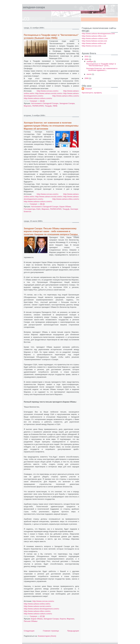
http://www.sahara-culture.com (95, 38)
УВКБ (55, 106)
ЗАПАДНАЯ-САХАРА (34, 7)
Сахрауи (88, 89)
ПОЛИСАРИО (38, 106)
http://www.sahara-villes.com (94, 36)
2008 (87, 78)
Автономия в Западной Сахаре (45, 103)
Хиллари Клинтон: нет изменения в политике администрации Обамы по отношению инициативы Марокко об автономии (51, 126)
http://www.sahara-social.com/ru (49, 93)
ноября (90, 61)
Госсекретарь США (32, 209)
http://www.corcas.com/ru (47, 91)
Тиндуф (48, 106)
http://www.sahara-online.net (94, 43)
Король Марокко (67, 619)
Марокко (28, 106)
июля (89, 74)
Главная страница (51, 631)
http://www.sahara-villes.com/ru (66, 96)
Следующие (29, 631)
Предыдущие (73, 631)
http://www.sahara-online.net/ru (37, 604)
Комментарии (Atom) (47, 636)
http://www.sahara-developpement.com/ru (41, 609)
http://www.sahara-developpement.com (98, 34)
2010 (87, 56)
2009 (87, 59)
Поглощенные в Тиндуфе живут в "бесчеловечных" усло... (101, 65)
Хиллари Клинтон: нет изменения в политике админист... (102, 69)
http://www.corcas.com (91, 46)
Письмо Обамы (31, 621)
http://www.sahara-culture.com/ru (38, 98)
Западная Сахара (67, 103)
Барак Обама (65, 207)
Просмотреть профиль (92, 93)
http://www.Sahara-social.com (94, 41)
